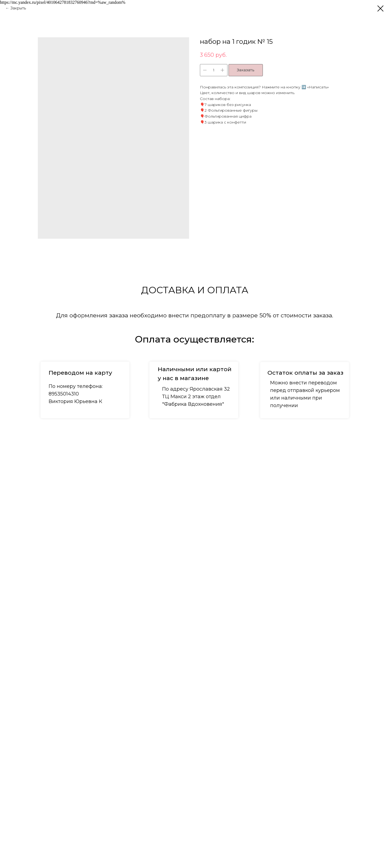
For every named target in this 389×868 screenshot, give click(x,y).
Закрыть (18, 8)
